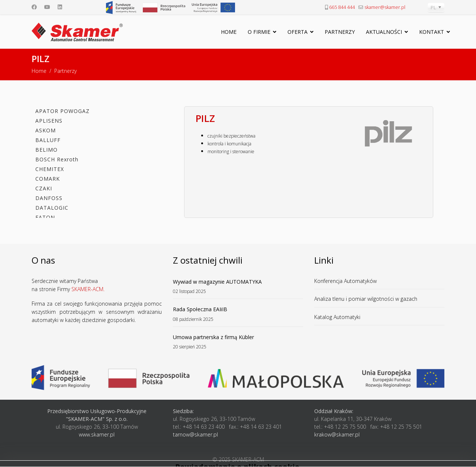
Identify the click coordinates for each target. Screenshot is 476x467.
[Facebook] (34, 7)
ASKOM (46, 130)
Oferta (297, 32)
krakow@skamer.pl (337, 434)
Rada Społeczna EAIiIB (238, 314)
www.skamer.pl (97, 434)
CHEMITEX (50, 169)
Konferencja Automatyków (345, 281)
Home (229, 32)
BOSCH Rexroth (57, 159)
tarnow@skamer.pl (195, 434)
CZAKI (44, 188)
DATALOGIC (52, 208)
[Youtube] (47, 7)
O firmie (259, 32)
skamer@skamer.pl (385, 7)
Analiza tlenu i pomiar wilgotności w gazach (366, 299)
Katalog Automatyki (337, 317)
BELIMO (46, 150)
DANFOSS (49, 198)
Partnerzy (340, 32)
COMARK (48, 179)
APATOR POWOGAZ (62, 111)
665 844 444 (342, 7)
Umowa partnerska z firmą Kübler (238, 342)
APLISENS (49, 121)
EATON (45, 217)
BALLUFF (48, 140)
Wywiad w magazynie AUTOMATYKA (238, 286)
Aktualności (384, 32)
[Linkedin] (60, 7)
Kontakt (432, 32)
